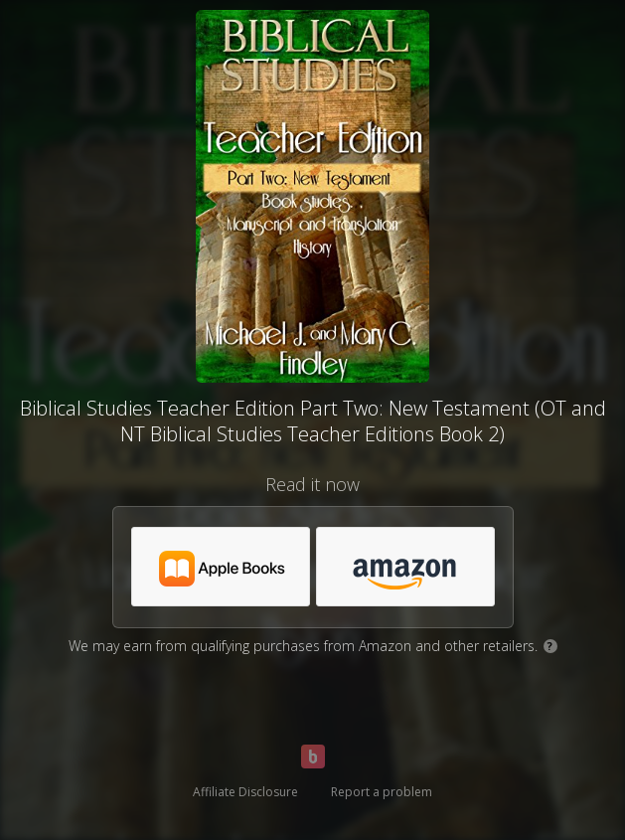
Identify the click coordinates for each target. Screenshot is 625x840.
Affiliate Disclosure (245, 792)
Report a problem (382, 792)
